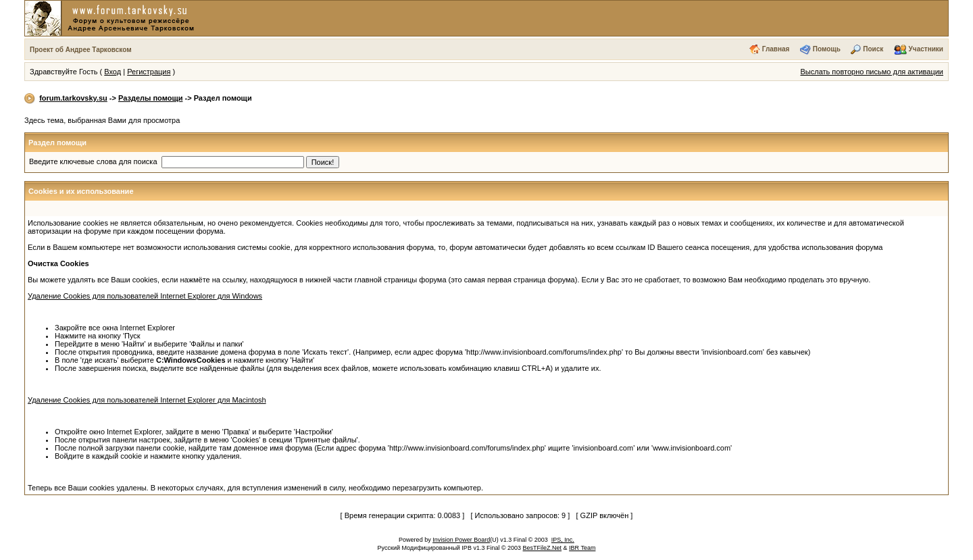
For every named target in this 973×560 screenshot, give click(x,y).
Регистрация (149, 72)
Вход (113, 72)
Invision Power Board (461, 540)
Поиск (873, 49)
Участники (926, 49)
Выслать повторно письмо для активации (872, 72)
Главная (776, 49)
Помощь (827, 49)
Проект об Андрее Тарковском (81, 50)
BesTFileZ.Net (543, 548)
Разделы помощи (150, 98)
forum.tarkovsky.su (73, 98)
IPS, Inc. (563, 540)
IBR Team (582, 548)
